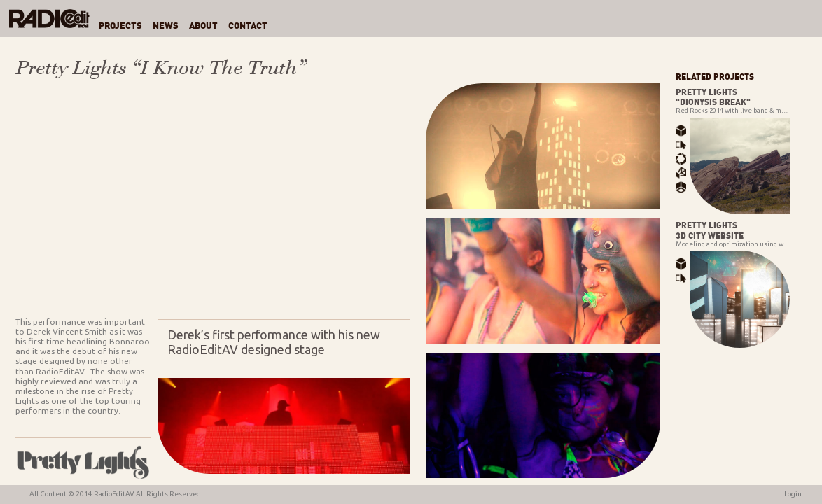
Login (793, 494)
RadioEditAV (114, 494)
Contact (248, 26)
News (166, 26)
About (203, 26)
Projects (120, 26)
